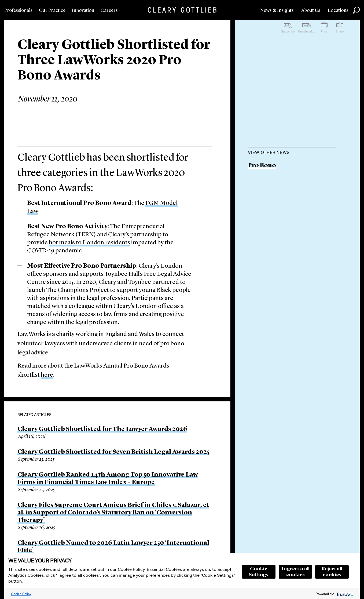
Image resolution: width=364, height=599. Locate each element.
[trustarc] (344, 594)
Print (324, 31)
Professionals (18, 10)
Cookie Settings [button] (259, 572)
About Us (311, 10)
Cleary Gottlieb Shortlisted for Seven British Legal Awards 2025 (113, 452)
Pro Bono (262, 166)
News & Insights (277, 10)
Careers (109, 10)
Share (340, 31)
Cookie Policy (21, 594)
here (47, 375)
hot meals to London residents (89, 243)
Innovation (83, 10)
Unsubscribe (307, 31)
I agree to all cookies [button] (295, 572)
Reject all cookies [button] (332, 572)
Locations (338, 10)
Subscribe (288, 31)
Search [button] (356, 10)
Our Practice (52, 10)
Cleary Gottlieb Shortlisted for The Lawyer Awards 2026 (102, 429)
